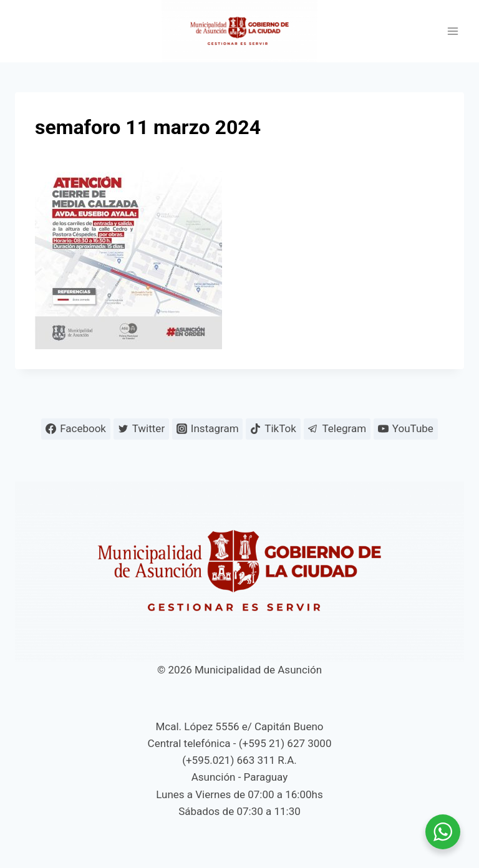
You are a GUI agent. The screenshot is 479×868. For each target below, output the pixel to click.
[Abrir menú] (452, 31)
